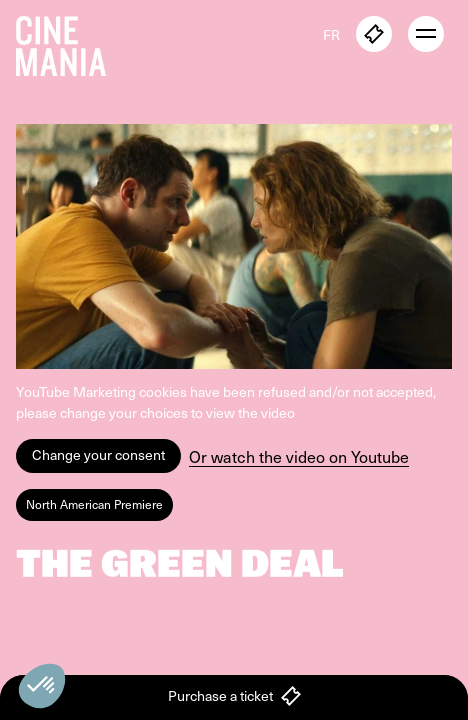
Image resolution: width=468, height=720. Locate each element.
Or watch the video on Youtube (299, 456)
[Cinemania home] (69, 42)
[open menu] (426, 34)
